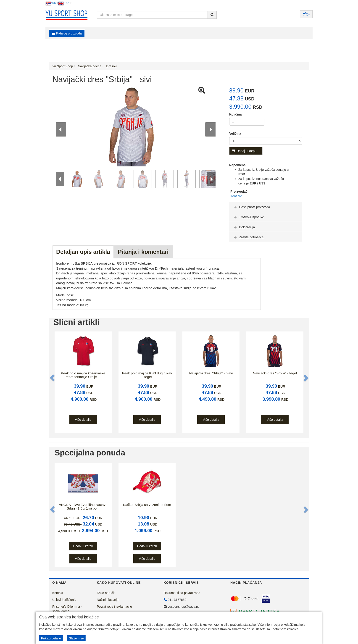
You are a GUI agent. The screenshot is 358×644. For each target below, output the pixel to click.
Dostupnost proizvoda (251, 207)
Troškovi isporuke (248, 217)
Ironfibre (236, 196)
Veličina (235, 134)
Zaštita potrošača (248, 237)
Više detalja (83, 420)
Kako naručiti (106, 593)
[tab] (266, 207)
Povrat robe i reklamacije (114, 607)
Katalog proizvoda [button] (67, 33)
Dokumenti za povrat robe (182, 593)
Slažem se (76, 638)
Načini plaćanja (108, 600)
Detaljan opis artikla (83, 252)
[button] (53, 378)
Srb (51, 3)
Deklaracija (244, 227)
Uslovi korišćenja (64, 600)
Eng (64, 3)
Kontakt (58, 593)
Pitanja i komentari (143, 252)
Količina (235, 114)
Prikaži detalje (51, 638)
